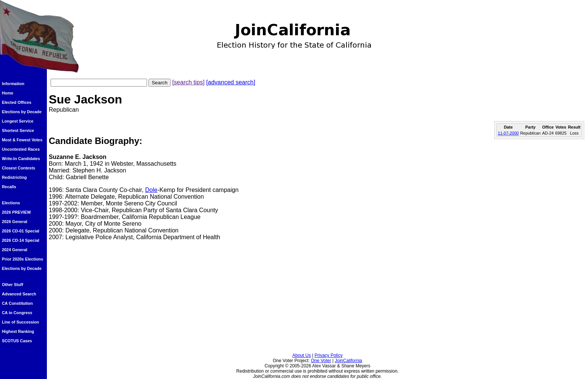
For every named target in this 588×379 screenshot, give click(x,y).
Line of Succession (20, 322)
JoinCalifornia (349, 361)
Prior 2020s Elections (22, 259)
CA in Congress (17, 313)
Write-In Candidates (21, 159)
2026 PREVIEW (16, 212)
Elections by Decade (22, 112)
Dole (151, 190)
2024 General (15, 250)
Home (7, 93)
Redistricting (14, 177)
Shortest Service (18, 130)
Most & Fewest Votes (22, 140)
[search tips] (188, 82)
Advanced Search (19, 294)
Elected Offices (17, 102)
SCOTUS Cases (17, 341)
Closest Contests (19, 168)
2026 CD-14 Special (21, 240)
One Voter (321, 361)
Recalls (9, 187)
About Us (302, 355)
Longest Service (18, 121)
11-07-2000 (508, 133)
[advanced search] (231, 82)
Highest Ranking (18, 331)
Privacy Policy (329, 355)
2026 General (15, 222)
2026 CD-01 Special (21, 231)
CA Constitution (17, 303)
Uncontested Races (21, 149)
